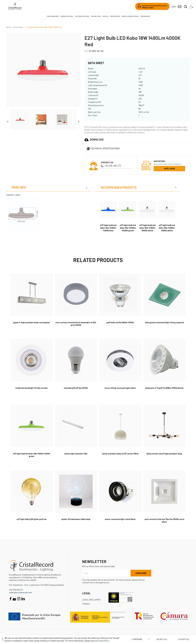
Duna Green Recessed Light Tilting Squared (164, 322)
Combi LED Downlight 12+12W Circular (32, 388)
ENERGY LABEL (13, 195)
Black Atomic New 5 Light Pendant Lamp (164, 454)
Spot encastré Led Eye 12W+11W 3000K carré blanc (164, 520)
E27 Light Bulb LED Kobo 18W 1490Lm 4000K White (167, 228)
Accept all (184, 639)
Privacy (86, 604)
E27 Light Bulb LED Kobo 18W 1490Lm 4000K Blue (108, 228)
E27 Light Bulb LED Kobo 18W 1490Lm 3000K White (147, 228)
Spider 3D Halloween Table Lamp (76, 519)
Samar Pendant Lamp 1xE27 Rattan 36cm (120, 454)
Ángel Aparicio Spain (130, 16)
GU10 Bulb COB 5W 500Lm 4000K (120, 322)
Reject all (162, 639)
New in (106, 16)
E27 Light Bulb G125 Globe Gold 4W (32, 519)
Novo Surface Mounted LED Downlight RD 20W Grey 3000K (76, 324)
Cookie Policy (103, 641)
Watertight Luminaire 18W (76, 454)
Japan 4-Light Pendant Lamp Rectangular (32, 322)
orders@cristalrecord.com (20, 592)
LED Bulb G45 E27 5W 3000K (76, 388)
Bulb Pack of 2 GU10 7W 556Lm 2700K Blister (164, 388)
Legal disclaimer (91, 600)
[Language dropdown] (173, 7)
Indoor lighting (67, 16)
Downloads (145, 16)
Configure (140, 639)
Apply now (169, 169)
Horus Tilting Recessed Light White (120, 388)
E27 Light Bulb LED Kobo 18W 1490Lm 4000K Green (128, 228)
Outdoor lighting (82, 16)
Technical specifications (103, 148)
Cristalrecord (53, 16)
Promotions (115, 16)
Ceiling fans (96, 16)
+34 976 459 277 (111, 166)
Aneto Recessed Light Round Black (120, 519)
